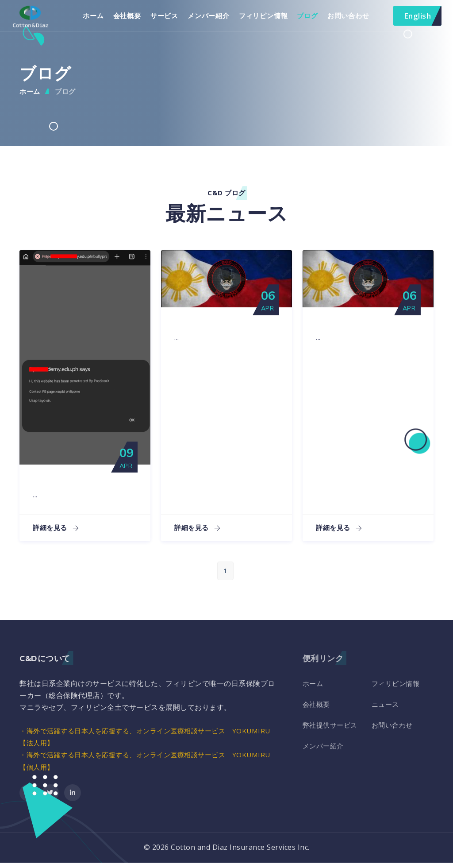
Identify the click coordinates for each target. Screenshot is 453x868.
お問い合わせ (353, 18)
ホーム (98, 18)
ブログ (313, 18)
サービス (169, 18)
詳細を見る (57, 533)
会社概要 (132, 18)
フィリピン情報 (268, 18)
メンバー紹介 (214, 18)
